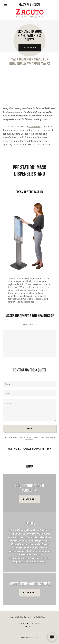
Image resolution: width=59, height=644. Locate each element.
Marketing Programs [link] (29, 623)
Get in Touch (30, 48)
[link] (29, 13)
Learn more (29, 499)
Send (29, 428)
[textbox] (29, 384)
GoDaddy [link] (34, 638)
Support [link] (29, 626)
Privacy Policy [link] (42, 437)
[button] (7, 5)
